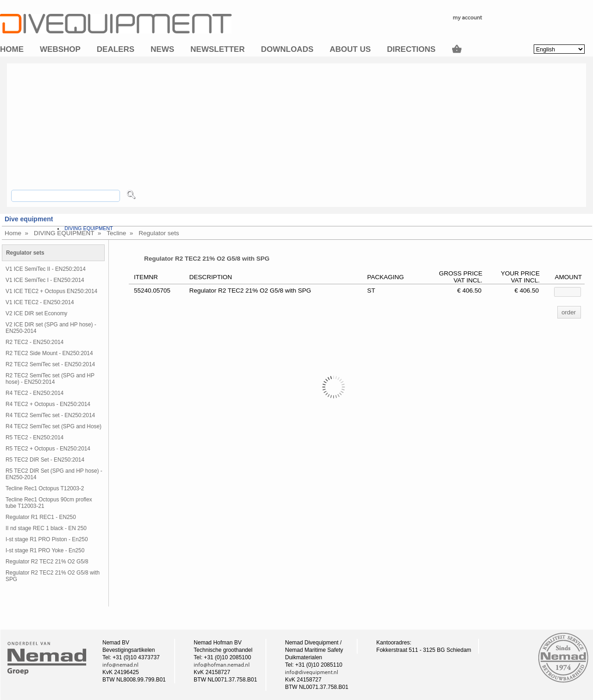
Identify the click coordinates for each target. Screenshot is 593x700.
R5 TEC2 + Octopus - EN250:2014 (48, 449)
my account (467, 17)
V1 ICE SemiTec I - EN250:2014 (45, 280)
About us (350, 49)
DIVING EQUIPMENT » (67, 233)
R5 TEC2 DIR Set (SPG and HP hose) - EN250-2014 (54, 474)
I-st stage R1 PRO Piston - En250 (47, 539)
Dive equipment (29, 219)
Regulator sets (159, 233)
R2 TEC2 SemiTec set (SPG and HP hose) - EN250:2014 (50, 379)
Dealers (116, 49)
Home (12, 49)
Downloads (287, 49)
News (162, 49)
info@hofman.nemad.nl (222, 665)
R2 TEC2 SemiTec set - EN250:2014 (50, 364)
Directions (411, 49)
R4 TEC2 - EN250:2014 (35, 393)
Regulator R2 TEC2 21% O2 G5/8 (47, 562)
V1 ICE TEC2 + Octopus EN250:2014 (51, 291)
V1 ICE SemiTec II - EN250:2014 (46, 269)
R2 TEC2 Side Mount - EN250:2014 (49, 353)
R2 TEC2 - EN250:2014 (35, 342)
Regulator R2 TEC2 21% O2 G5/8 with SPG (53, 576)
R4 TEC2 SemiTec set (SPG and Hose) (54, 426)
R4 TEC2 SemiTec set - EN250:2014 (50, 415)
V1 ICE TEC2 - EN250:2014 (40, 302)
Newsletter (218, 49)
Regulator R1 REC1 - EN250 (41, 517)
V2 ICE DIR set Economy (36, 313)
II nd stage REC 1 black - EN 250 (46, 528)
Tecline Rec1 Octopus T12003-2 (45, 488)
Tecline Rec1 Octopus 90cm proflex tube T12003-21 (49, 503)
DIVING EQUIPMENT (88, 228)
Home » (16, 233)
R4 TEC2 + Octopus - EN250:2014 (48, 404)
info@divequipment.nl (312, 672)
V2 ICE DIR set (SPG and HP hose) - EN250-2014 (51, 328)
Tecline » (120, 233)
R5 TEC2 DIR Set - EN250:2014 (45, 460)
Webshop (60, 49)
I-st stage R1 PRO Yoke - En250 (45, 550)
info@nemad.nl (120, 665)
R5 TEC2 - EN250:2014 (35, 437)
